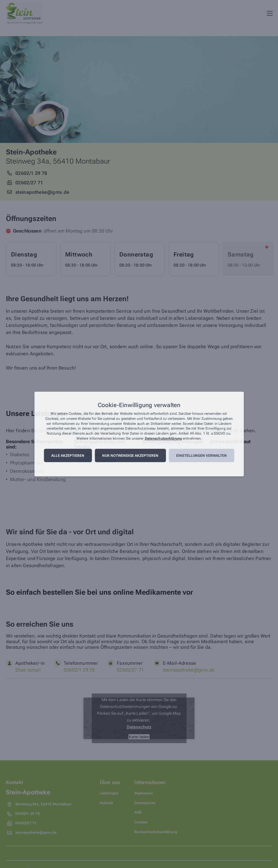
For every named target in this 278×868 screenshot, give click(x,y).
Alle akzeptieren (68, 456)
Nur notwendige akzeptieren (130, 456)
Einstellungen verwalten (201, 456)
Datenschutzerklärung (163, 438)
